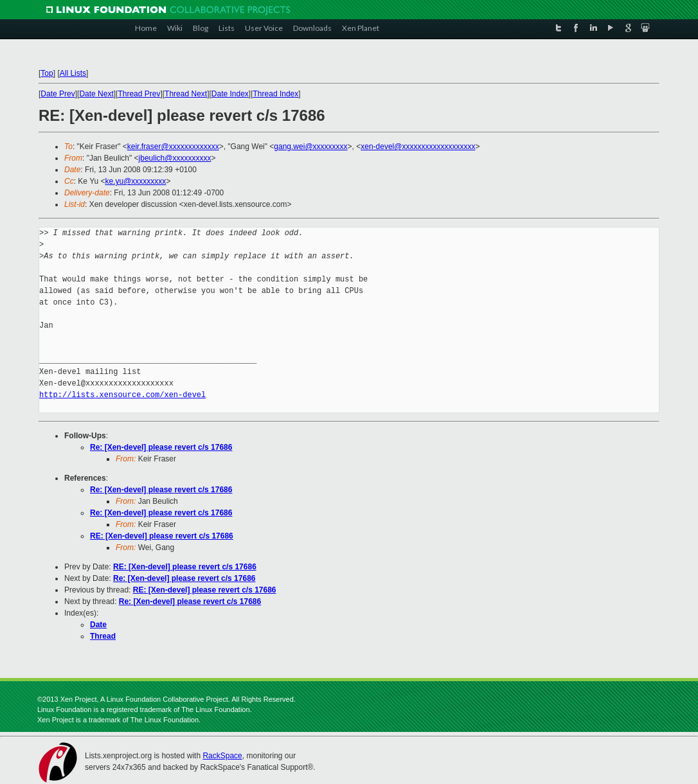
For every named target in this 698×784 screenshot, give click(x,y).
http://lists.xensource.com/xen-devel (122, 395)
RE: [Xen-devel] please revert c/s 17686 (162, 536)
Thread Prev (139, 94)
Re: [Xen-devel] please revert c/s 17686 (161, 447)
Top (47, 73)
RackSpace (222, 756)
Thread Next (186, 94)
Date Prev (58, 94)
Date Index (230, 94)
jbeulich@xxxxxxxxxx (175, 158)
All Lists (73, 73)
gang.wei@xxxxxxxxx (310, 147)
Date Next (96, 94)
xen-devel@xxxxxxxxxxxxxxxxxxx (418, 147)
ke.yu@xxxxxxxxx (136, 181)
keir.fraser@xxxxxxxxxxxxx (173, 147)
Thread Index (276, 94)
